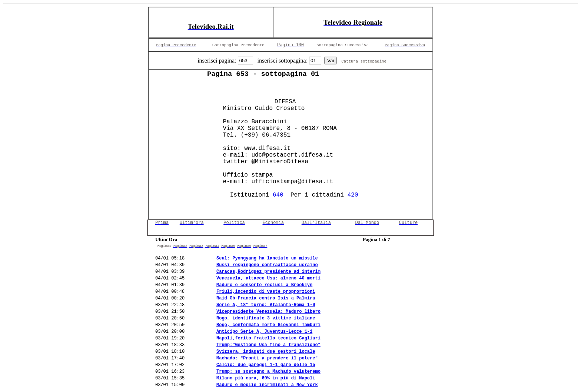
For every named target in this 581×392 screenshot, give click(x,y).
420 (353, 195)
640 (278, 195)
